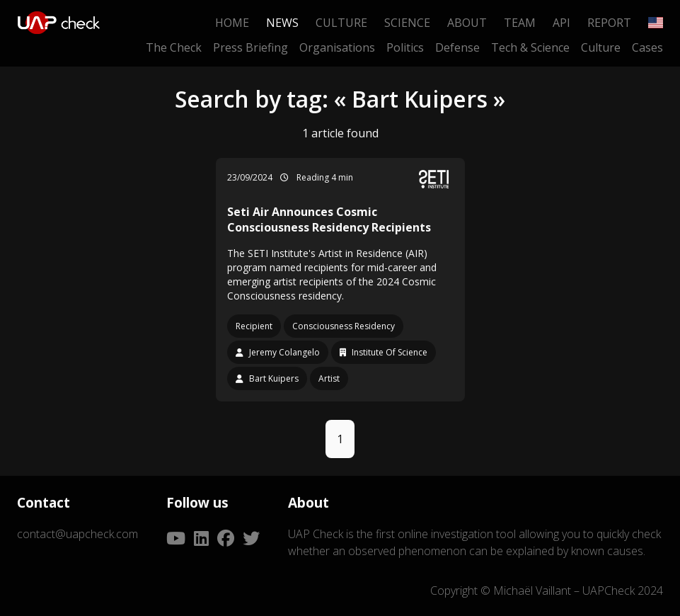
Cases (647, 47)
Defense (457, 47)
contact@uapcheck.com (77, 534)
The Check (174, 47)
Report (609, 23)
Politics (405, 47)
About (467, 23)
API (561, 23)
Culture (341, 23)
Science (407, 23)
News (282, 23)
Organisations (337, 47)
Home (232, 23)
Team (520, 23)
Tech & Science (530, 47)
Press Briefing (250, 47)
